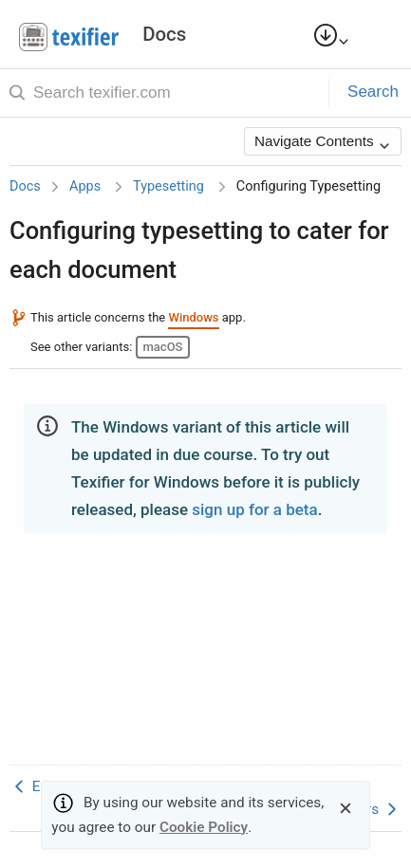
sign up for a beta (254, 509)
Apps (85, 186)
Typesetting (168, 186)
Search (373, 92)
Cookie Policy (204, 827)
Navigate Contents (323, 143)
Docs (25, 186)
